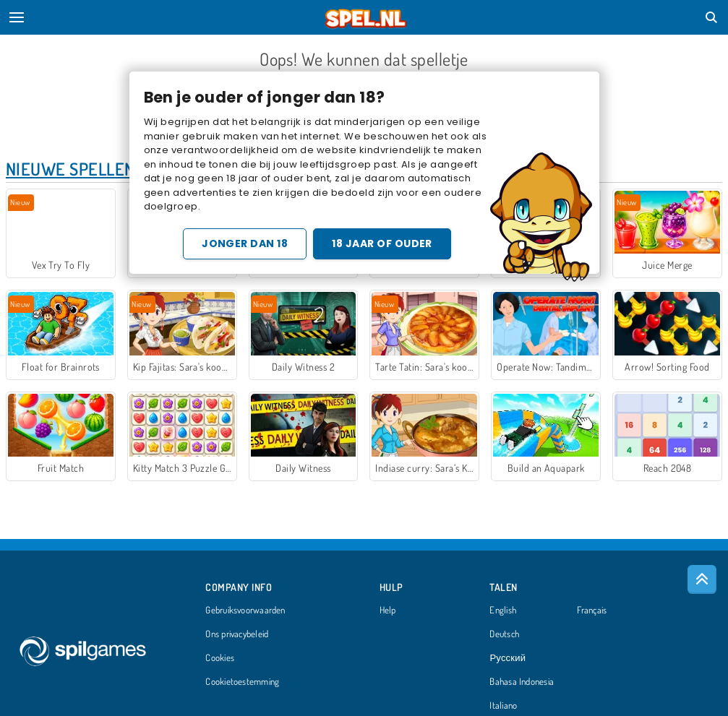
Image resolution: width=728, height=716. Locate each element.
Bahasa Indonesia (522, 682)
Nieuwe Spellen (70, 169)
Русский (508, 658)
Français (592, 611)
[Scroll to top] (702, 579)
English (503, 611)
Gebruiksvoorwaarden (245, 611)
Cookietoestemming (242, 682)
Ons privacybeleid (237, 634)
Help (388, 611)
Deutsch (504, 634)
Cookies (220, 658)
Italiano (503, 706)
